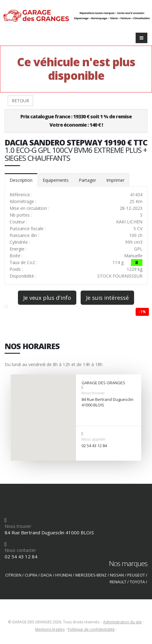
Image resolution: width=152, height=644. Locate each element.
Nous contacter (20, 550)
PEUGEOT (136, 575)
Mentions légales (50, 629)
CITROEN (13, 575)
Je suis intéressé (107, 298)
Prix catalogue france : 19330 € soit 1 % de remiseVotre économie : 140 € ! (76, 121)
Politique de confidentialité (91, 629)
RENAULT (118, 582)
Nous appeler (94, 439)
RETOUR (20, 101)
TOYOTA (137, 582)
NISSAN (117, 575)
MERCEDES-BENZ (91, 575)
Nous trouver (93, 393)
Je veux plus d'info (47, 298)
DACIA (46, 575)
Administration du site (122, 622)
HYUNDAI (64, 575)
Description (21, 180)
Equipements (56, 180)
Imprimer (115, 180)
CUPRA (31, 575)
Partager (87, 180)
